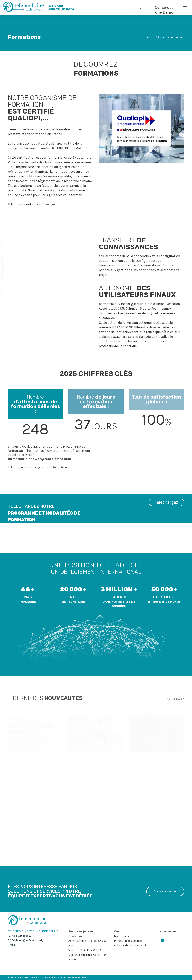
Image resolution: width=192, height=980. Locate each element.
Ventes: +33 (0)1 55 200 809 (85, 950)
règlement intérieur (51, 467)
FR (140, 8)
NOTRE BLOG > (175, 698)
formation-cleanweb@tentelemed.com (39, 459)
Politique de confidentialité (130, 945)
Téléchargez (166, 507)
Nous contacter (165, 891)
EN (132, 8)
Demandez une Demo (164, 10)
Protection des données (129, 941)
